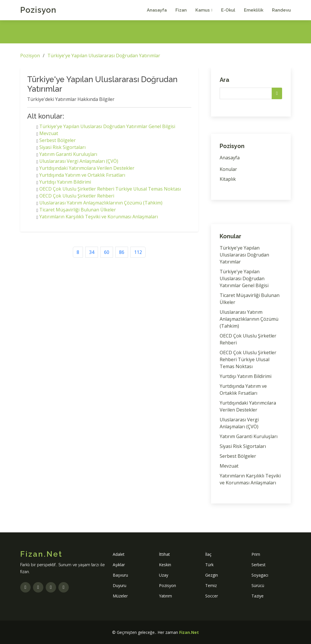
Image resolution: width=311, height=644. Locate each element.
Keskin (165, 565)
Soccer (212, 596)
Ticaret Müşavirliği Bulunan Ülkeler (78, 210)
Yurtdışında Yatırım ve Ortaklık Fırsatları (82, 175)
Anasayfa (157, 10)
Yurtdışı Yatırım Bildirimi (65, 182)
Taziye (258, 596)
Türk (209, 565)
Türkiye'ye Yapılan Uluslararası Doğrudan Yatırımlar (104, 56)
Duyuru (120, 585)
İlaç (208, 554)
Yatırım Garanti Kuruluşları (68, 154)
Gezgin (212, 575)
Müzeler (120, 596)
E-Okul (228, 10)
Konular (228, 169)
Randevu (281, 10)
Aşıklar (119, 565)
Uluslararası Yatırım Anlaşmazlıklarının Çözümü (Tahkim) (101, 203)
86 (122, 252)
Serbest (259, 565)
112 (138, 252)
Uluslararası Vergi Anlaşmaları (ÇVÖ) (79, 161)
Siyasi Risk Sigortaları (62, 147)
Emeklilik (254, 10)
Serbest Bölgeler (58, 140)
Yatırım (165, 596)
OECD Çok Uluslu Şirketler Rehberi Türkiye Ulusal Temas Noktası (110, 189)
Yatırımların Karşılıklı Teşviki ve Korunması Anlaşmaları (99, 217)
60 (107, 252)
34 (92, 252)
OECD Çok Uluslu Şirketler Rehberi (77, 196)
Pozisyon (38, 10)
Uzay (164, 575)
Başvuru (120, 575)
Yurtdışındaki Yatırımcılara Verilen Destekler (87, 168)
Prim (256, 554)
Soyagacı (260, 575)
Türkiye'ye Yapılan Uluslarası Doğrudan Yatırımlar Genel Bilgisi (107, 126)
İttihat (164, 554)
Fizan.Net (189, 632)
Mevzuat (49, 133)
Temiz (211, 585)
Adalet (119, 554)
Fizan (181, 10)
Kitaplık (228, 179)
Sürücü (258, 585)
